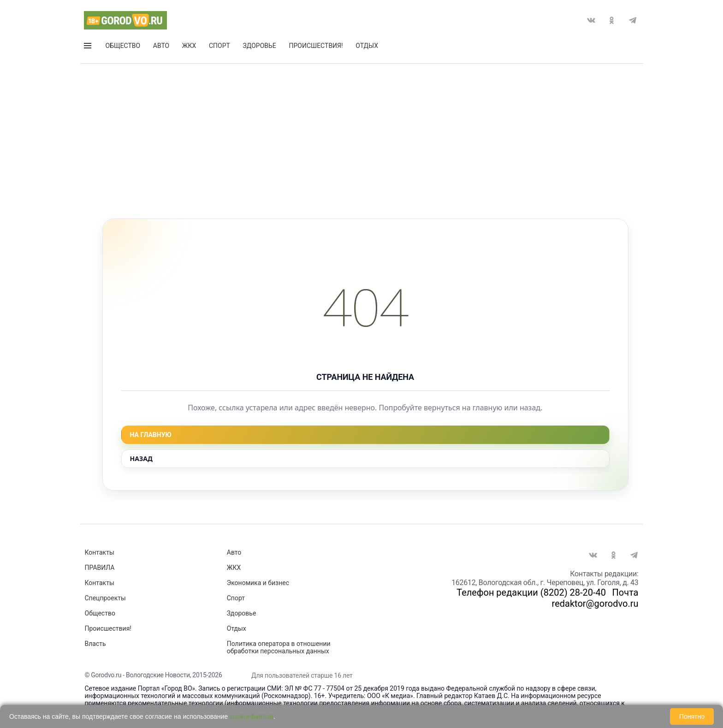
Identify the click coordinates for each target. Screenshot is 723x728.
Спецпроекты (105, 598)
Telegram (633, 20)
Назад (141, 459)
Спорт (219, 46)
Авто (161, 46)
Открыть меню (88, 46)
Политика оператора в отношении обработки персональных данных (279, 647)
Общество (123, 46)
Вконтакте (591, 20)
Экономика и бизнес (258, 583)
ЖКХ (189, 46)
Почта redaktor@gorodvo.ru (595, 598)
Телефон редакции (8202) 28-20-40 (531, 592)
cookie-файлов (252, 716)
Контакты (100, 552)
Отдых (367, 46)
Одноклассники (612, 20)
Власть (95, 644)
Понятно (692, 716)
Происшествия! (316, 46)
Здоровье (260, 46)
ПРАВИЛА (100, 568)
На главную (151, 435)
